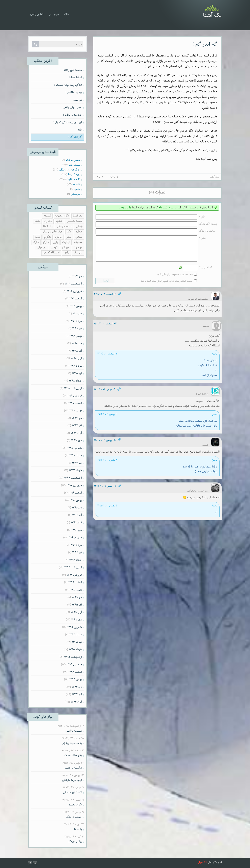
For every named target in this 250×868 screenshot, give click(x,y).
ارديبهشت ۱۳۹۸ (73, 388)
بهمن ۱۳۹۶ (76, 500)
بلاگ (205, 862)
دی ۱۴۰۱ (77, 314)
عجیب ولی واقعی (72, 107)
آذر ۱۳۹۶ (77, 515)
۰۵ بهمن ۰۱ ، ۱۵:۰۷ (105, 445)
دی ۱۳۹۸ (77, 343)
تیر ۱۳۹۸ (77, 373)
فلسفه (47, 216)
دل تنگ (78, 253)
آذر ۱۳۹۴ (77, 694)
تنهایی (79, 237)
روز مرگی (42, 247)
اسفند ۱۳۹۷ (75, 403)
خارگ (36, 242)
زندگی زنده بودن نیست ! (68, 85)
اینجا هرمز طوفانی (72, 780)
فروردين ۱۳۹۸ (74, 396)
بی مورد (78, 100)
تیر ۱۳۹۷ (77, 463)
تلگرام (48, 237)
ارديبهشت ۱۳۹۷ (73, 478)
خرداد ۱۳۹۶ (76, 560)
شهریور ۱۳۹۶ (75, 538)
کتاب (37, 221)
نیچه (37, 237)
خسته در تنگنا (74, 817)
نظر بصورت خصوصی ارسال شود (175, 279)
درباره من (54, 14)
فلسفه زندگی (64, 226)
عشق (59, 221)
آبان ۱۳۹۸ (76, 358)
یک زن (48, 221)
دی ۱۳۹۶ (77, 508)
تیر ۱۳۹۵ (77, 642)
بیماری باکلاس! (73, 92)
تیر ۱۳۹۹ (77, 328)
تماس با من (37, 14)
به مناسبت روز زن (72, 743)
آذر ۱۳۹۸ (77, 351)
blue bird (76, 77)
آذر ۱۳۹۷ (77, 426)
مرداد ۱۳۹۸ (76, 366)
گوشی (54, 247)
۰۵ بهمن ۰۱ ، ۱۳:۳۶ (105, 491)
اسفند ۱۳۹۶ (75, 493)
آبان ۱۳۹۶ (76, 523)
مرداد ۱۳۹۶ (76, 545)
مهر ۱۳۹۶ (77, 530)
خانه (66, 14)
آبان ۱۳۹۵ (76, 612)
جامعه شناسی (74, 221)
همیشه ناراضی (74, 731)
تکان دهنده (75, 805)
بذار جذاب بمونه (73, 755)
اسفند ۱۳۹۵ (75, 582)
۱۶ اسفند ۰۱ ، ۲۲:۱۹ (105, 299)
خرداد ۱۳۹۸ (75, 381)
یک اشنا (48, 226)
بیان (171, 208)
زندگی (79, 226)
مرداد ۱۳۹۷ (76, 455)
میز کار (66, 247)
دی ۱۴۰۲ (77, 276)
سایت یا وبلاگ (207, 231)
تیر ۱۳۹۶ (77, 552)
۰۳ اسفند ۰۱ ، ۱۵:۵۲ (105, 328)
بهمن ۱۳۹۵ (76, 590)
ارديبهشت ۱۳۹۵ (73, 657)
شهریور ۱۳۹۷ (75, 448)
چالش (59, 237)
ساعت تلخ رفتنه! (72, 70)
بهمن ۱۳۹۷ (76, 411)
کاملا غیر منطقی (72, 792)
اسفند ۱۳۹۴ (75, 672)
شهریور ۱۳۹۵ (75, 627)
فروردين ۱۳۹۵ (74, 664)
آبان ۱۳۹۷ (76, 433)
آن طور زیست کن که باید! (67, 122)
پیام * (202, 238)
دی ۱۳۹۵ (77, 597)
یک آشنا (212, 15)
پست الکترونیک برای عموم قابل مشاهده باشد (167, 286)
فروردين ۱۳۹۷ (74, 485)
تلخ (80, 130)
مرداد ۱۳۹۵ (76, 635)
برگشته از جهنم (73, 768)
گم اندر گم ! (205, 44)
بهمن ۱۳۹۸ (76, 336)
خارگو (46, 242)
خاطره (79, 232)
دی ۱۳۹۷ (77, 418)
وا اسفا (78, 829)
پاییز (56, 242)
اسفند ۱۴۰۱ (76, 299)
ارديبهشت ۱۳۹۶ (73, 567)
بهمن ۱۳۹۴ (76, 679)
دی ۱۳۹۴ (77, 687)
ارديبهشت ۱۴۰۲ (73, 284)
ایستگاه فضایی (51, 253)
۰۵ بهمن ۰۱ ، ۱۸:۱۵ (105, 394)
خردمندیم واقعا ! (72, 115)
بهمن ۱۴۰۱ (76, 306)
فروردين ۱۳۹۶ (74, 575)
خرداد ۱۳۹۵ (75, 649)
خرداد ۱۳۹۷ (75, 470)
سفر (69, 237)
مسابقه (78, 242)
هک (69, 232)
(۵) (151, 192)
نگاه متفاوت (62, 216)
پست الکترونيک (208, 224)
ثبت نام (163, 208)
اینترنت (66, 242)
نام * (202, 217)
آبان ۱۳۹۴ (76, 702)
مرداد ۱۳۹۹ (76, 321)
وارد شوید (126, 208)
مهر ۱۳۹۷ (77, 440)
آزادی (67, 253)
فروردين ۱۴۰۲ (74, 291)
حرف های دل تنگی (52, 232)
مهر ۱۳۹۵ (77, 620)
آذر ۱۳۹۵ (77, 605)
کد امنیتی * (206, 272)
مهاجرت (78, 247)
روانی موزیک (75, 842)
